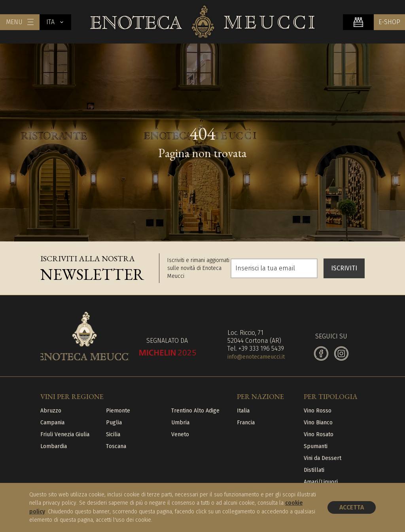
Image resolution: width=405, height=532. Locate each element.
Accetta (352, 507)
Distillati (314, 470)
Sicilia (113, 434)
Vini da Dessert (323, 458)
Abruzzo (51, 411)
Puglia (114, 423)
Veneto (180, 434)
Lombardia (54, 446)
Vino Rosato (319, 434)
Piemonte (118, 411)
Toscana (116, 446)
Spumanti (316, 446)
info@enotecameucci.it (256, 357)
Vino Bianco (318, 423)
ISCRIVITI (344, 268)
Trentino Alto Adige (195, 411)
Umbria (180, 423)
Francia (246, 423)
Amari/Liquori (321, 482)
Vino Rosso (318, 411)
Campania (52, 423)
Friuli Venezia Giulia (65, 434)
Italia (243, 411)
